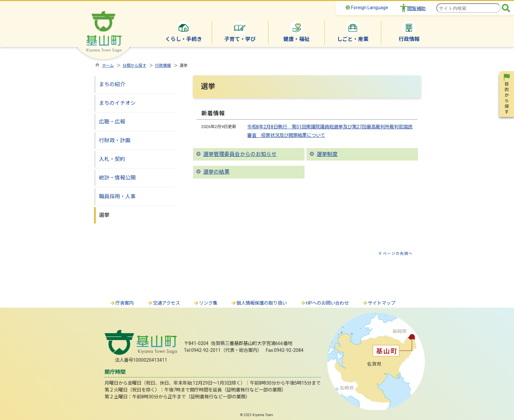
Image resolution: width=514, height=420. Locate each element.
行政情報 (163, 66)
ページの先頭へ (398, 254)
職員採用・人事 (117, 196)
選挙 (104, 215)
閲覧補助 (416, 9)
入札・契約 (112, 159)
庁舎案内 (122, 303)
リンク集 (205, 303)
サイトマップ (379, 303)
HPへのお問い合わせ (324, 303)
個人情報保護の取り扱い (259, 303)
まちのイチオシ (117, 103)
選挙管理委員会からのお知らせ (240, 154)
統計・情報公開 (117, 178)
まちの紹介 (112, 84)
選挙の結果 (216, 172)
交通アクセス (163, 303)
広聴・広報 (112, 122)
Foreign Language (367, 8)
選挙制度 (327, 154)
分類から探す (134, 66)
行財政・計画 (115, 140)
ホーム (108, 66)
